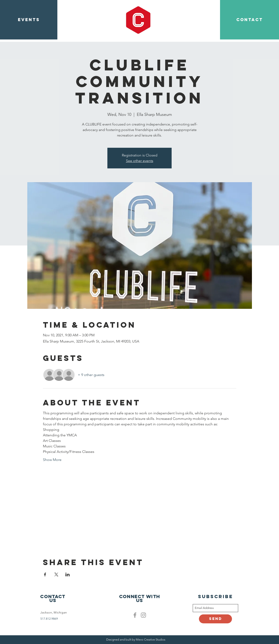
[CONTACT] (250, 20)
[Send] (215, 619)
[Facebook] (135, 615)
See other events (140, 161)
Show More (52, 460)
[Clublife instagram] (143, 615)
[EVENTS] (29, 20)
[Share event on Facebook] (45, 574)
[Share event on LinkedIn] (68, 574)
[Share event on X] (56, 574)
